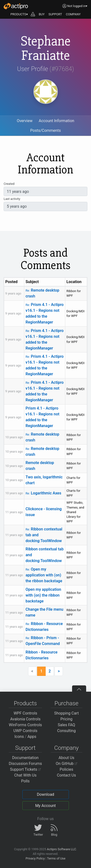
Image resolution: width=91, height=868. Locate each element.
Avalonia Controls (25, 719)
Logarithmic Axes (43, 493)
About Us (66, 758)
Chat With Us (25, 775)
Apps (32, 737)
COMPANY (73, 14)
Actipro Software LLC (61, 849)
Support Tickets (25, 769)
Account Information (57, 121)
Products (25, 703)
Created (9, 184)
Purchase (66, 703)
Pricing (66, 719)
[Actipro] (16, 6)
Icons (19, 737)
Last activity (12, 199)
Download (45, 794)
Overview (25, 121)
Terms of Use (56, 858)
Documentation (25, 758)
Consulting (66, 731)
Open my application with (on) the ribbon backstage (44, 575)
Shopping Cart (66, 713)
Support (25, 748)
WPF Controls (25, 713)
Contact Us (66, 775)
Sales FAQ (66, 725)
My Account (45, 806)
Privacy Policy (35, 858)
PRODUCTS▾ (19, 14)
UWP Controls (25, 731)
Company (66, 748)
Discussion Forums (25, 764)
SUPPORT (55, 14)
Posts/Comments (46, 130)
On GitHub (66, 764)
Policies (66, 769)
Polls (25, 781)
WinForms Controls (25, 725)
